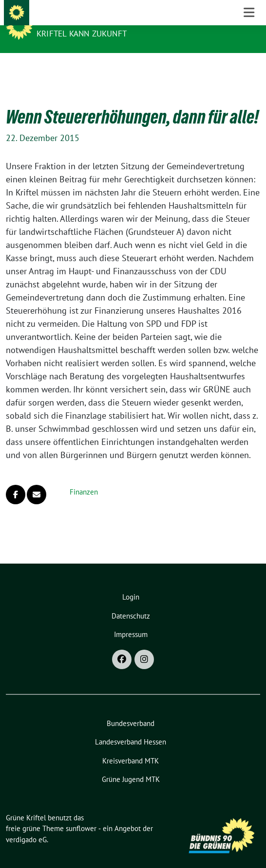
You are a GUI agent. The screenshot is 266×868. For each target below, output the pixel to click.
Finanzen (84, 477)
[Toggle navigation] (249, 69)
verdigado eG (26, 824)
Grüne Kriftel (69, 20)
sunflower (81, 813)
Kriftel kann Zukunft (82, 34)
